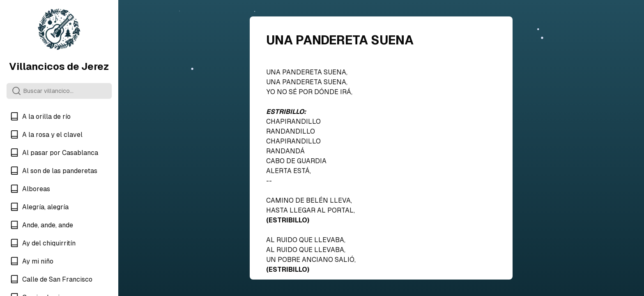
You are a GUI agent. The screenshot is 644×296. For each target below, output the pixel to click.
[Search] (59, 91)
